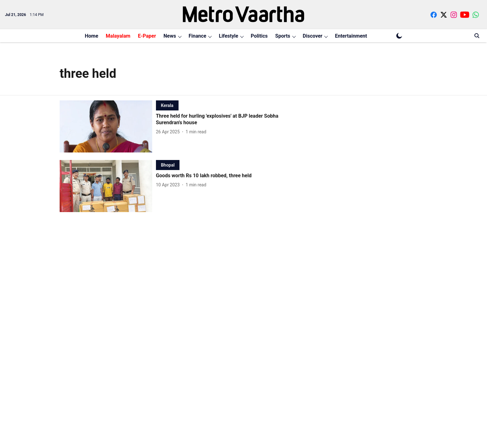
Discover (313, 36)
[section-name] (167, 105)
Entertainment (351, 36)
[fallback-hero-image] (108, 126)
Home (91, 36)
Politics (259, 36)
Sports (283, 36)
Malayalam (118, 36)
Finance (198, 36)
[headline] (228, 120)
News (170, 36)
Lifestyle (228, 36)
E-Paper (147, 36)
